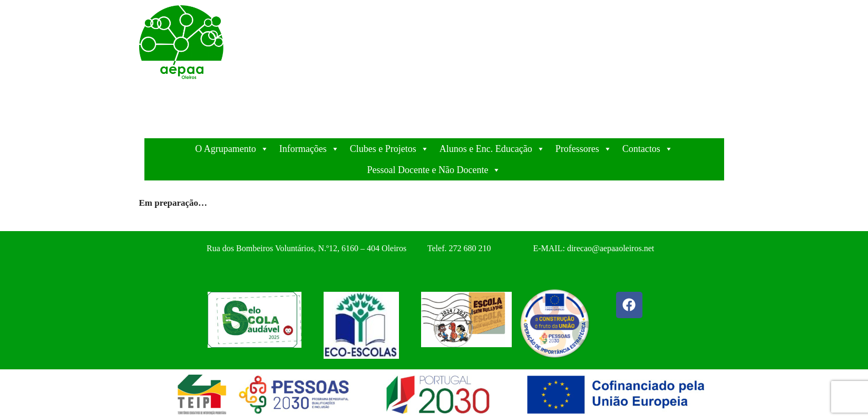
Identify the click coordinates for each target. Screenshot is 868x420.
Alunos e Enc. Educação (492, 149)
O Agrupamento (232, 149)
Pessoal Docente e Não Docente (434, 170)
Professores (584, 149)
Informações (309, 149)
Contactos (648, 149)
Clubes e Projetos (389, 149)
